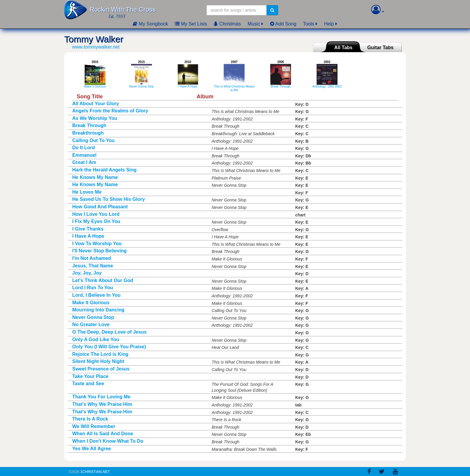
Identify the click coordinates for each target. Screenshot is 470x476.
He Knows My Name (95, 177)
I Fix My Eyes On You (96, 221)
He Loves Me (87, 192)
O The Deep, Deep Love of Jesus (109, 332)
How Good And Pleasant (100, 207)
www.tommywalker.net (96, 47)
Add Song (283, 24)
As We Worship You (95, 118)
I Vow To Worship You (97, 244)
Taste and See (88, 384)
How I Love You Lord (96, 214)
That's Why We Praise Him (102, 404)
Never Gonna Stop (93, 317)
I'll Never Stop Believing (100, 251)
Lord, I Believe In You (96, 295)
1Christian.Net (95, 472)
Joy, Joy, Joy (87, 273)
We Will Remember (94, 426)
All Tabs (343, 48)
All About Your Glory (96, 104)
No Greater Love (91, 324)
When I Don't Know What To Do (108, 441)
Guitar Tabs (380, 48)
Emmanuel (84, 155)
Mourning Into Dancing (98, 310)
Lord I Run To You (93, 288)
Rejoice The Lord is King (100, 354)
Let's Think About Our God (103, 280)
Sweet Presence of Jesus (101, 369)
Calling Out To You (93, 140)
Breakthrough (88, 133)
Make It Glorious (91, 303)
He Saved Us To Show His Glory (109, 199)
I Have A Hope (88, 236)
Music (254, 24)
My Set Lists (191, 24)
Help (329, 24)
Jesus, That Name (93, 266)
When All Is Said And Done (103, 434)
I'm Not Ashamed (92, 258)
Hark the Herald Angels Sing (104, 170)
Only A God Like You (96, 339)
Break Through (89, 125)
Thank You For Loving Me (101, 397)
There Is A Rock (90, 419)
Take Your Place (90, 376)
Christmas (227, 24)
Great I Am (84, 162)
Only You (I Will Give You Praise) (109, 347)
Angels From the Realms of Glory (110, 111)
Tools (309, 24)
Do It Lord (84, 148)
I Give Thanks (88, 229)
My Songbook (150, 24)
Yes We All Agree (92, 449)
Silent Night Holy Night (98, 361)
